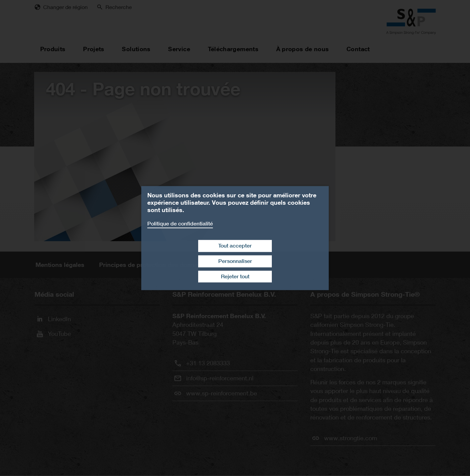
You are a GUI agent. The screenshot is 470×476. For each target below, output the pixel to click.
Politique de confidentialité (180, 224)
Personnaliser (235, 261)
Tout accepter (235, 246)
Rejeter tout (235, 276)
